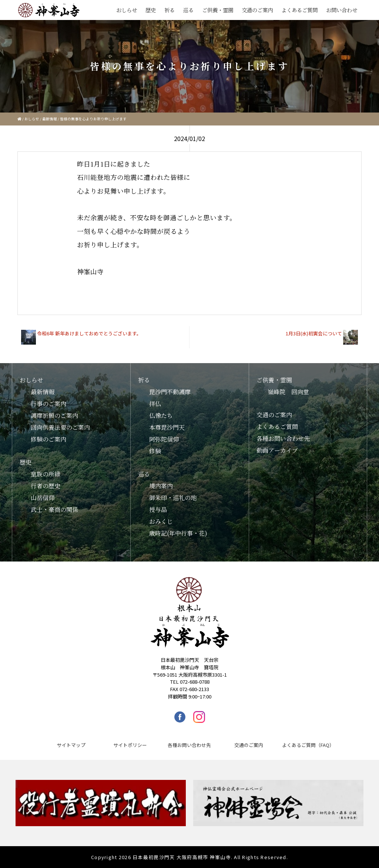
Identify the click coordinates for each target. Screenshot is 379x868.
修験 (155, 451)
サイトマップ (71, 745)
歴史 (151, 10)
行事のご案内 (48, 404)
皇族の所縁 (46, 474)
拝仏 (155, 404)
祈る (170, 10)
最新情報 (50, 119)
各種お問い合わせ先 (283, 438)
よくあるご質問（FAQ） (308, 745)
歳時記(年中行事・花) (178, 533)
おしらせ (127, 10)
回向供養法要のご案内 (60, 427)
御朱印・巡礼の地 (173, 498)
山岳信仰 (43, 498)
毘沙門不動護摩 (170, 392)
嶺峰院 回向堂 (288, 392)
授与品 (158, 510)
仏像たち (161, 415)
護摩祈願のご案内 (54, 415)
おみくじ (161, 521)
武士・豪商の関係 (54, 510)
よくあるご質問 (299, 10)
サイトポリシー (130, 745)
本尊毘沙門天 (167, 427)
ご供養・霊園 (218, 10)
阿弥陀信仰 (164, 439)
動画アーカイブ (277, 450)
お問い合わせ (342, 10)
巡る (188, 10)
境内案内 (161, 486)
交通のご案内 (257, 10)
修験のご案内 (48, 439)
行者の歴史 (46, 486)
